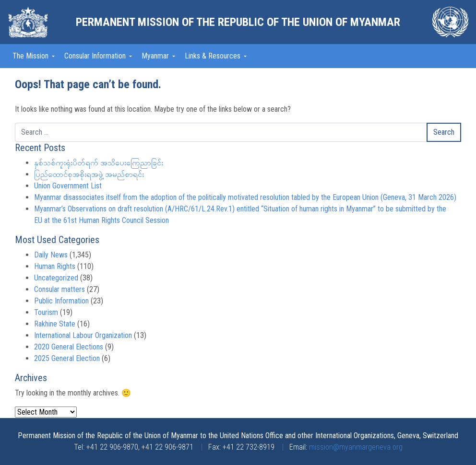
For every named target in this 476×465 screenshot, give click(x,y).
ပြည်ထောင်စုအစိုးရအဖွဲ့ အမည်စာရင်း (89, 174)
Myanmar (156, 56)
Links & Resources (214, 56)
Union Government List (68, 186)
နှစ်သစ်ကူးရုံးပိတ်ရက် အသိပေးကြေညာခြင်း (99, 163)
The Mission (31, 56)
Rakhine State (55, 324)
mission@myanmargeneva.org (356, 447)
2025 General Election (67, 358)
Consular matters (59, 289)
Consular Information (96, 56)
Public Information (61, 301)
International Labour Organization (83, 335)
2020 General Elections (69, 347)
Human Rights (55, 266)
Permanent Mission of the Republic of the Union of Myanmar (238, 22)
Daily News (51, 255)
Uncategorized (56, 278)
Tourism (46, 312)
